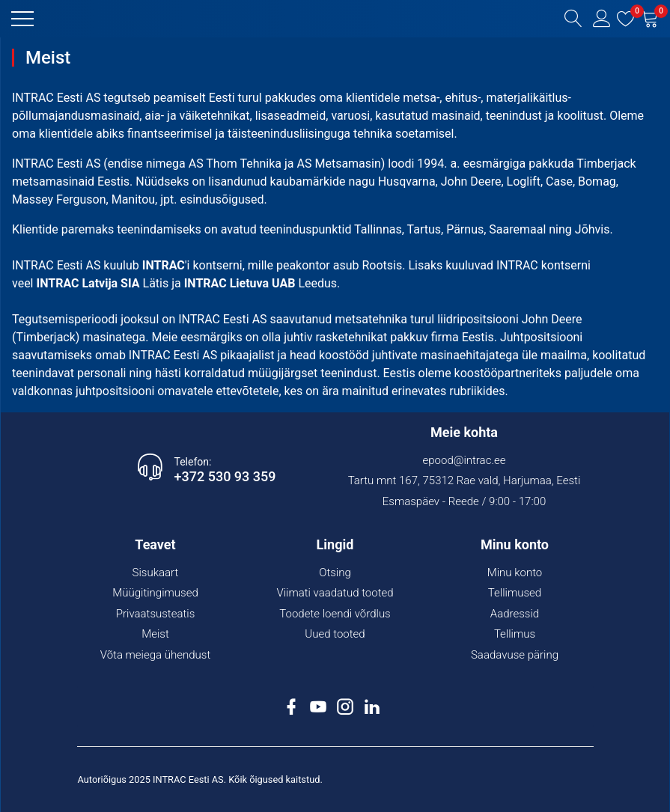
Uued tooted (335, 634)
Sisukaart (156, 573)
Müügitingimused (155, 593)
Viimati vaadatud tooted (335, 593)
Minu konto (515, 573)
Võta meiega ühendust (156, 655)
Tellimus (515, 634)
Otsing (335, 573)
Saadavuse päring (515, 655)
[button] (22, 19)
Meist (155, 634)
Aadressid (515, 614)
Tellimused (515, 593)
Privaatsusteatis (156, 614)
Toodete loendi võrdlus (335, 614)
